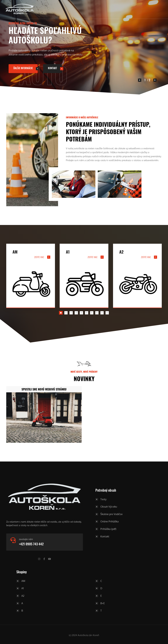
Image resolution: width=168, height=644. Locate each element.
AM (23, 581)
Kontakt (52, 68)
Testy (103, 499)
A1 (23, 588)
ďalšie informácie (23, 68)
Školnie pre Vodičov (111, 514)
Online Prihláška (110, 522)
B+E (103, 603)
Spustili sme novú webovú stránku (44, 389)
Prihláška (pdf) (108, 529)
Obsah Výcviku (109, 507)
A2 (23, 596)
